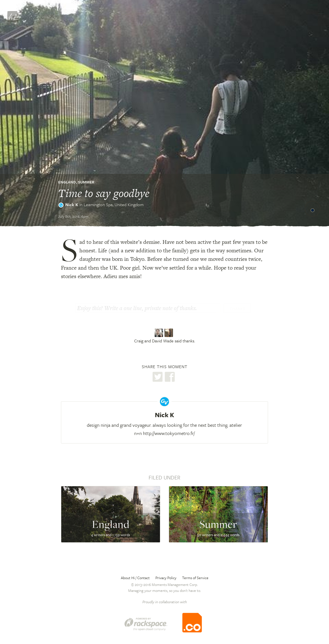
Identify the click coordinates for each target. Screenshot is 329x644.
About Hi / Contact (135, 578)
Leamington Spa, (114, 204)
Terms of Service (195, 578)
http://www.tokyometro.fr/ (169, 433)
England (67, 182)
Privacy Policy (166, 578)
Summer (86, 182)
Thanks (237, 309)
